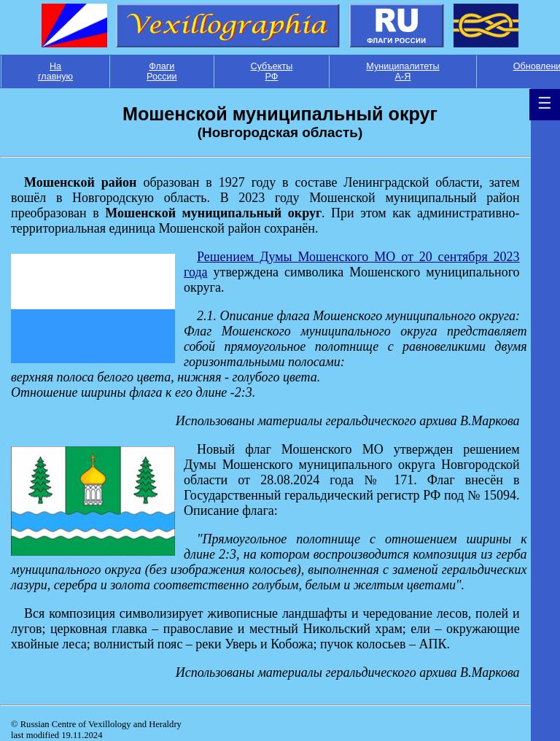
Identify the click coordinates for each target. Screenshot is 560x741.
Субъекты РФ (272, 71)
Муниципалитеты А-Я (402, 71)
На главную (55, 71)
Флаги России (162, 71)
